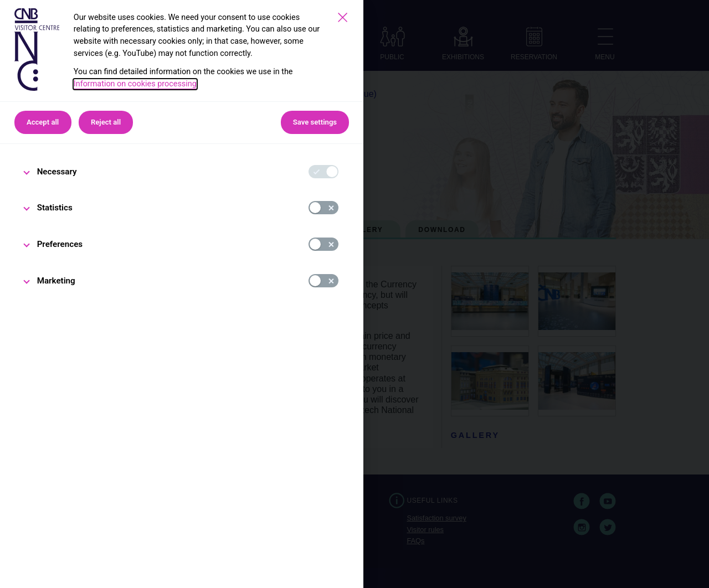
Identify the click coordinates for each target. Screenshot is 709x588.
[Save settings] (343, 17)
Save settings (315, 122)
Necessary (57, 172)
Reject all (106, 122)
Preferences (60, 244)
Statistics (55, 208)
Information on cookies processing (135, 84)
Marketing (56, 281)
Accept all (43, 122)
